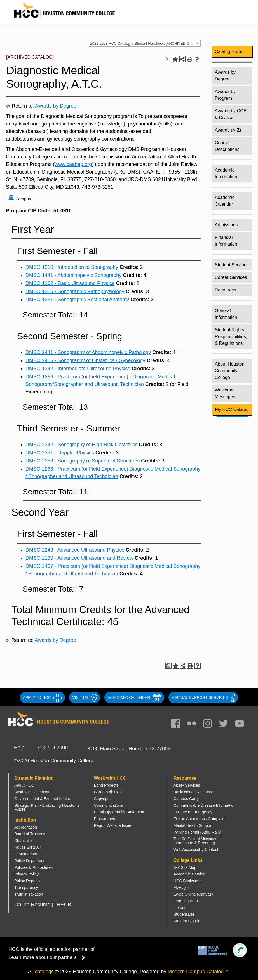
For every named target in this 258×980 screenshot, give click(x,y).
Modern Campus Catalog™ (198, 972)
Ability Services (187, 785)
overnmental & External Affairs (44, 799)
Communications (108, 805)
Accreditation (26, 827)
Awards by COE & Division (231, 114)
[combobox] (145, 43)
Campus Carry (186, 799)
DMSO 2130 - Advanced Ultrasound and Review (79, 558)
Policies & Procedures (33, 867)
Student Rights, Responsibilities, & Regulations (231, 337)
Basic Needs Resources (194, 792)
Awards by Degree (56, 106)
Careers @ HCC (108, 792)
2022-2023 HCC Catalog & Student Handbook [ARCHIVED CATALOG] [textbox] (145, 43)
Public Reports (27, 881)
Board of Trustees (30, 834)
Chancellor (24, 841)
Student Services (232, 265)
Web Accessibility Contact (196, 850)
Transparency (26, 888)
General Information (226, 314)
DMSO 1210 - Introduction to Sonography (72, 267)
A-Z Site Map (185, 867)
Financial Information (226, 241)
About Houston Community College (230, 371)
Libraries (181, 908)
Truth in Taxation (29, 894)
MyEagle (181, 888)
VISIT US (85, 697)
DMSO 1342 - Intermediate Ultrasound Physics (78, 369)
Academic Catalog (189, 874)
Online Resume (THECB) (44, 904)
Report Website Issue (112, 825)
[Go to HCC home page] (59, 20)
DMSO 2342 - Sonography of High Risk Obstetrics (81, 445)
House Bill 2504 (28, 847)
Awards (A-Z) (228, 130)
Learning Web (186, 901)
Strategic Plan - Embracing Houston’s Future (47, 807)
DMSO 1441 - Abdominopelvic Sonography (73, 275)
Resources (226, 290)
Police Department (30, 861)
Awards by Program (225, 95)
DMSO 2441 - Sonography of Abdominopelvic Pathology (88, 352)
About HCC (24, 785)
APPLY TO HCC (43, 697)
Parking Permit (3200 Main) (197, 832)
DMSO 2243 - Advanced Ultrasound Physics (75, 550)
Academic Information (226, 173)
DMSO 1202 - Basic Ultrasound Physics (70, 283)
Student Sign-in (187, 921)
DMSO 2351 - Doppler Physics (60, 453)
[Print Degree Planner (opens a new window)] (168, 59)
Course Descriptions (227, 146)
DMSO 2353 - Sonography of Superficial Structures (83, 461)
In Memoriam (26, 854)
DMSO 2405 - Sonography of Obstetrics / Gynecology (85, 360)
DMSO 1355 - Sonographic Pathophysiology (75, 291)
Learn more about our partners (48, 957)
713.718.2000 (52, 748)
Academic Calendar (225, 201)
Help (19, 748)
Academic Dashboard (33, 792)
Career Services (231, 277)
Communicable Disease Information (205, 805)
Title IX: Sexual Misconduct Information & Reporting (197, 841)
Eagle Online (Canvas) (193, 894)
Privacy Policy (26, 874)
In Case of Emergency (193, 812)
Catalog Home (229, 52)
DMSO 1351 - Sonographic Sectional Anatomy (77, 300)
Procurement (105, 819)
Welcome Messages (225, 393)
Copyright (102, 799)
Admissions (226, 225)
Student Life (184, 914)
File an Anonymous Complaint (200, 819)
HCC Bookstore (187, 881)
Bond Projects (106, 785)
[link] (210, 725)
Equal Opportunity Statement (119, 812)
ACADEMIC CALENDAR (134, 697)
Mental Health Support (193, 825)
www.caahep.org (73, 164)
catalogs (44, 972)
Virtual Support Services (203, 697)
